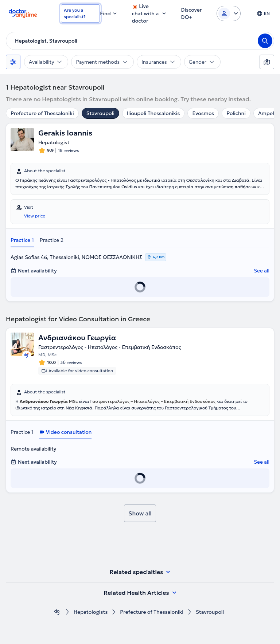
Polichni (236, 113)
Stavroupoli (100, 113)
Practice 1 (22, 240)
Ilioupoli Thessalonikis (153, 113)
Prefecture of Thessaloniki (42, 113)
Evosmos (203, 113)
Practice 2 (52, 240)
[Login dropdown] (229, 13)
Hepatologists (91, 612)
